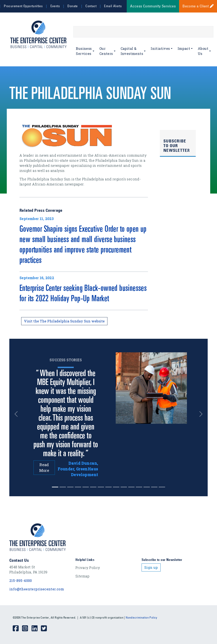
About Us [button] (203, 51)
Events (55, 6)
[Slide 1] (63, 487)
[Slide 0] (55, 487)
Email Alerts (113, 6)
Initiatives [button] (160, 48)
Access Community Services (153, 6)
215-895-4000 (21, 581)
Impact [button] (184, 48)
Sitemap (83, 576)
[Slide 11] (139, 487)
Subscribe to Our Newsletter (177, 146)
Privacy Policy (88, 568)
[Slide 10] (131, 487)
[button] (17, 414)
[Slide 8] (116, 487)
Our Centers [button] (106, 51)
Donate (72, 6)
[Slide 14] (162, 487)
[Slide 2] (70, 487)
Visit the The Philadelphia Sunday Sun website (64, 321)
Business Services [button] (84, 51)
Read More (44, 468)
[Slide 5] (93, 487)
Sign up (151, 567)
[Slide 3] (78, 487)
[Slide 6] (101, 487)
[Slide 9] (124, 487)
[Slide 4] (86, 487)
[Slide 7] (108, 487)
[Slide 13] (154, 487)
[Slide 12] (147, 487)
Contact (91, 6)
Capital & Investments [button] (132, 51)
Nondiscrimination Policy (141, 618)
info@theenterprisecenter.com (37, 589)
